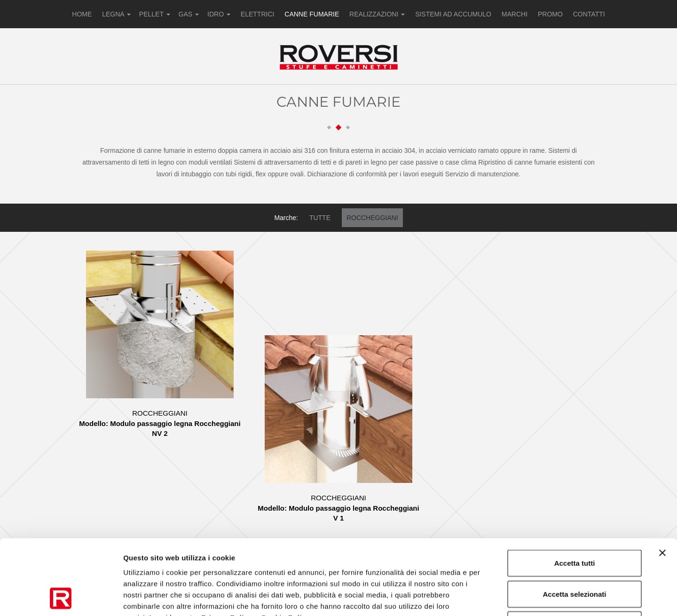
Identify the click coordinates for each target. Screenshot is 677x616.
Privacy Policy (227, 547)
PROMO (550, 14)
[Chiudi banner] (662, 482)
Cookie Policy (286, 547)
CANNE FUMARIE (312, 14)
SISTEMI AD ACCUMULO (453, 14)
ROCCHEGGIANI (372, 218)
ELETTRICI (258, 14)
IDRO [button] (219, 14)
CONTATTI (589, 14)
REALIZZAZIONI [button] (377, 14)
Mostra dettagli (495, 597)
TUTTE (320, 218)
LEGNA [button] (116, 14)
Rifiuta (575, 554)
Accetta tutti (575, 493)
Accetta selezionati (574, 524)
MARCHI (515, 14)
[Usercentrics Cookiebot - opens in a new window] (61, 598)
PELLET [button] (155, 14)
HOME (82, 14)
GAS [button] (189, 14)
